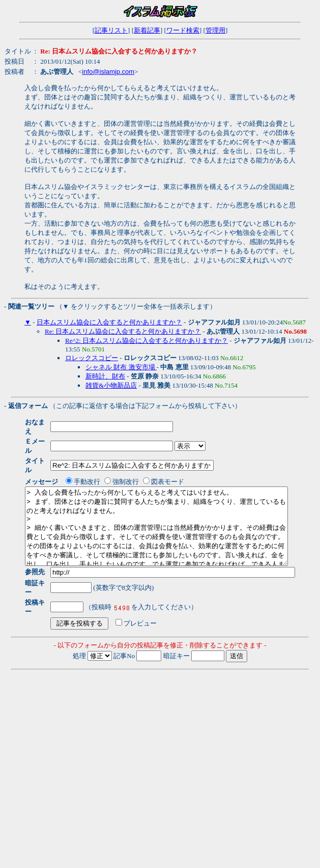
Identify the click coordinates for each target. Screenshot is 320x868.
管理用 (215, 30)
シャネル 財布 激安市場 (121, 367)
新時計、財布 (105, 376)
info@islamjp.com (108, 72)
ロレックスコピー (92, 358)
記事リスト (111, 30)
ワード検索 (183, 30)
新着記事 (147, 30)
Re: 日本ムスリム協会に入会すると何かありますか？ (123, 331)
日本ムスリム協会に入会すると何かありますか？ (109, 322)
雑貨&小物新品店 (111, 385)
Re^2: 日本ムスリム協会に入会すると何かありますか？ (147, 341)
